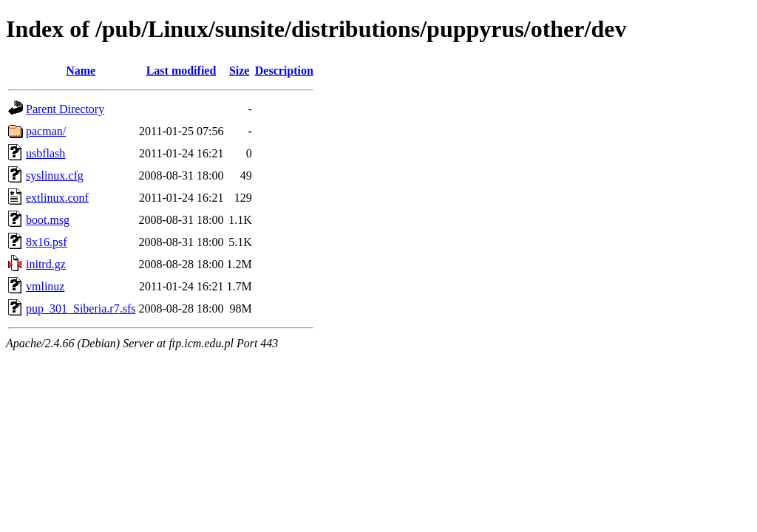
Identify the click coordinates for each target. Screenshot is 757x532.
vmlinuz (45, 286)
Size (240, 71)
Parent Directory (65, 109)
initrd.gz (46, 264)
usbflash (45, 153)
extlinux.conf (57, 198)
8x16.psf (47, 242)
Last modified (181, 71)
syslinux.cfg (55, 175)
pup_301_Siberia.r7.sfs (81, 308)
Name (81, 71)
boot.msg (48, 220)
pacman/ (46, 131)
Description (284, 71)
